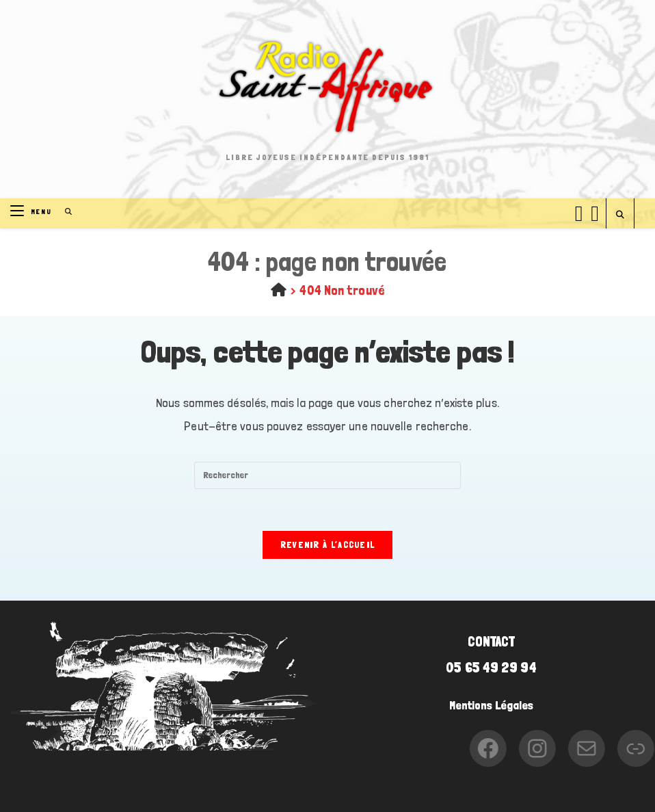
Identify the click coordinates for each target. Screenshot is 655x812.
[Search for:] (64, 212)
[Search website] (620, 215)
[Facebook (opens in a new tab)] (579, 211)
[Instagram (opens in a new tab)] (595, 211)
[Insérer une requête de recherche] (327, 475)
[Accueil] (279, 290)
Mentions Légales (492, 705)
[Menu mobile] (32, 212)
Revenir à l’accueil (328, 545)
